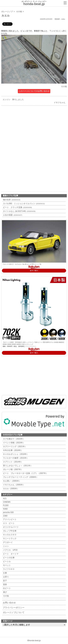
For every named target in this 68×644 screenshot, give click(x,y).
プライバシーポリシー (14, 608)
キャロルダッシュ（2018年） (15, 454)
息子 (5, 581)
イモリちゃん (60, 102)
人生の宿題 (12, 215)
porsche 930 (8, 512)
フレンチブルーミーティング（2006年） (20, 477)
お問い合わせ (9, 603)
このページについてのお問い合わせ (34, 91)
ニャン (6, 546)
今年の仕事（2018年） (13, 450)
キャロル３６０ (9, 535)
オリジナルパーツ (10, 527)
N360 (5, 509)
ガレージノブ (7, 12)
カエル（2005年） (11, 489)
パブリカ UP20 (10, 550)
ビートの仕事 (8, 558)
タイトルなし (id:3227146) (19, 211)
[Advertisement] (34, 131)
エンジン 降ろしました (13, 100)
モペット (7, 565)
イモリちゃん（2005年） (14, 485)
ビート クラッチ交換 (17, 207)
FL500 (5, 505)
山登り (6, 577)
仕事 (5, 573)
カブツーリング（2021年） (15, 446)
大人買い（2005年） (12, 481)
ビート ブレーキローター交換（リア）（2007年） (25, 473)
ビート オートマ (10, 554)
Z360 (5, 516)
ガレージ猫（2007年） (13, 469)
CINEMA (6, 502)
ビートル (7, 561)
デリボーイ (8, 542)
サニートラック (9, 539)
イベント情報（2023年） (14, 443)
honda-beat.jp (35, 640)
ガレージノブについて (14, 612)
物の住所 (11, 200)
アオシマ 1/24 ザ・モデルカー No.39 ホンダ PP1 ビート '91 (22, 264)
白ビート (7, 588)
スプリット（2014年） (13, 462)
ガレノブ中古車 (9, 531)
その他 (19, 12)
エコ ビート (8, 523)
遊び (5, 592)
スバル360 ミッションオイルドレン (24, 203)
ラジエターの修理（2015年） (15, 458)
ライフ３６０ (8, 569)
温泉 (5, 584)
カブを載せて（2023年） (14, 439)
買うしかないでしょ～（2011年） (17, 466)
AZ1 (4, 498)
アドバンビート (9, 519)
